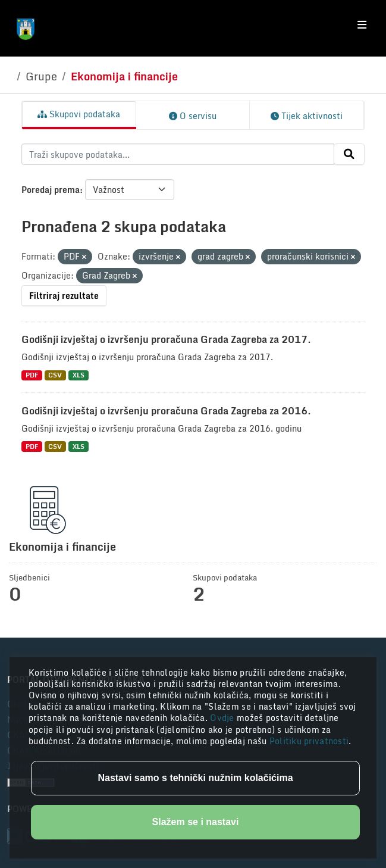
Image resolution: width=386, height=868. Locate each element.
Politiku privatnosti (309, 741)
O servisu (193, 116)
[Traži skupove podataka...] (178, 154)
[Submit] (349, 154)
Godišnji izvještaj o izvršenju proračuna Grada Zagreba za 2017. (166, 339)
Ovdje (223, 718)
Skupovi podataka (79, 114)
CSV (55, 375)
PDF (32, 375)
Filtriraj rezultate (64, 296)
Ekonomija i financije (124, 76)
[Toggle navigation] (362, 25)
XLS (79, 375)
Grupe (41, 76)
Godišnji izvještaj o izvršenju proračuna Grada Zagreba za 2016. (166, 411)
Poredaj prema (51, 190)
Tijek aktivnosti (307, 116)
